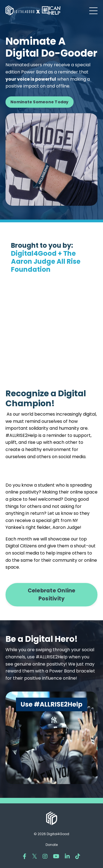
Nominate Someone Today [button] (40, 102)
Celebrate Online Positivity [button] (52, 595)
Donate (52, 845)
